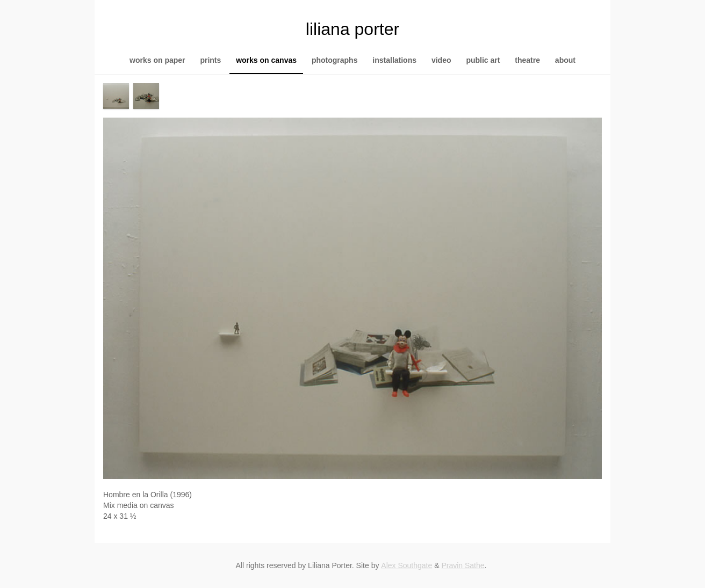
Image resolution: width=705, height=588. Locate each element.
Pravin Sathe (463, 565)
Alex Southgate (407, 565)
